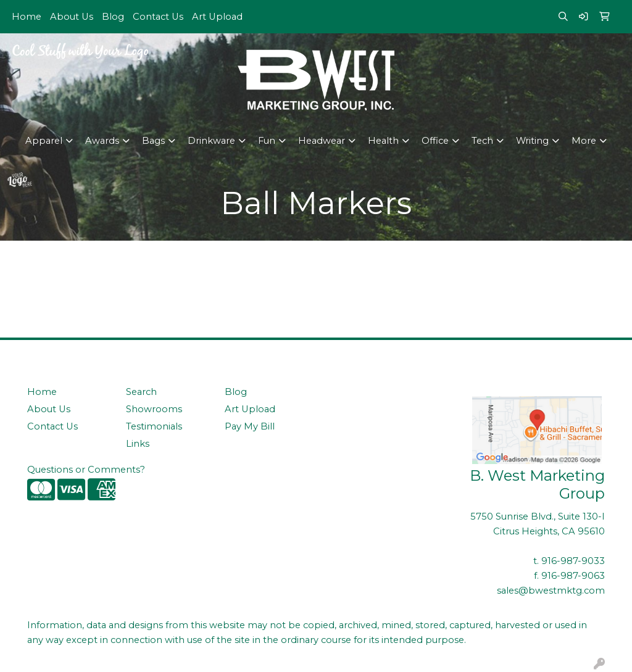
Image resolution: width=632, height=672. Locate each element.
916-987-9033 (573, 561)
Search (141, 392)
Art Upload (217, 17)
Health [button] (383, 141)
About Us (72, 17)
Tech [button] (482, 141)
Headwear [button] (322, 141)
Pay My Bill (250, 426)
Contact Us (158, 17)
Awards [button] (102, 141)
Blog (113, 17)
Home (27, 17)
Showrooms (154, 409)
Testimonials (154, 426)
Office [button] (435, 141)
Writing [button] (532, 141)
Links (138, 444)
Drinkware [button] (211, 141)
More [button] (584, 141)
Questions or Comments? (86, 470)
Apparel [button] (44, 141)
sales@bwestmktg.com (551, 591)
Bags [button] (153, 141)
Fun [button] (267, 141)
